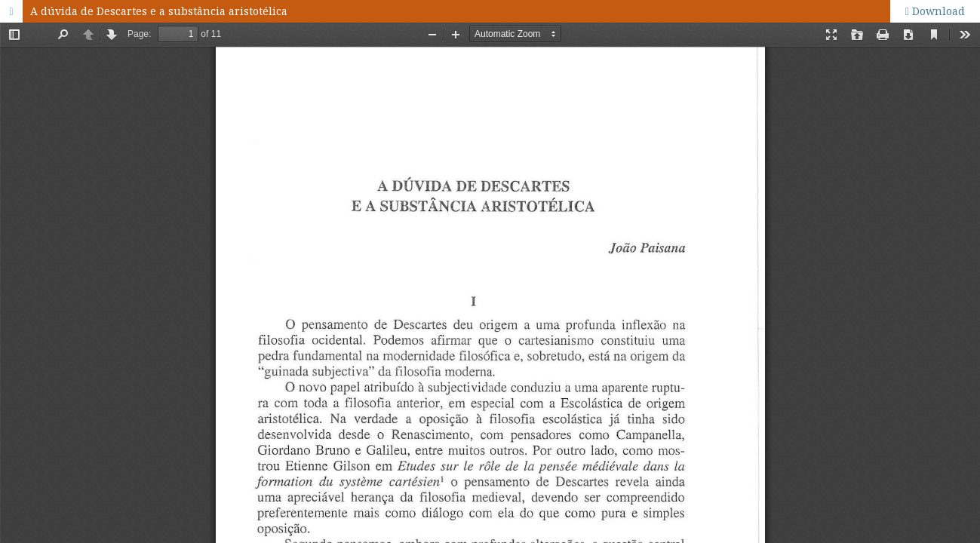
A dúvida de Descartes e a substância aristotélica (159, 11)
